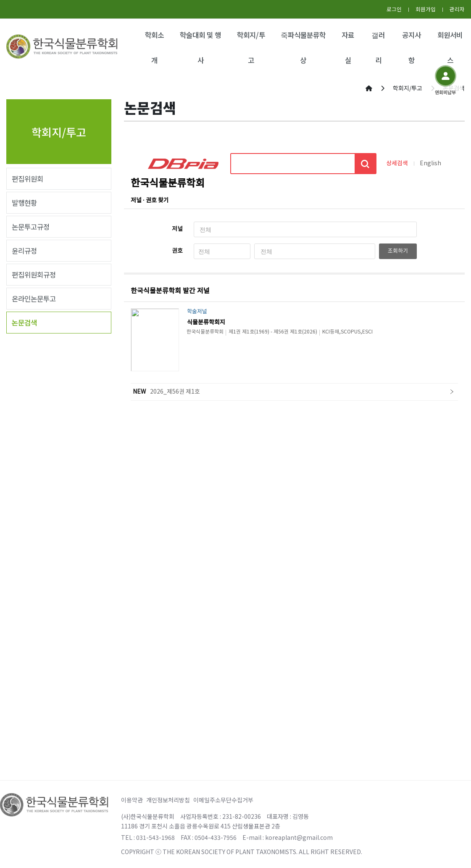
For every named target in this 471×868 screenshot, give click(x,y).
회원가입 (426, 9)
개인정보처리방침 (168, 800)
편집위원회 (28, 179)
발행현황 (24, 203)
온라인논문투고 (34, 299)
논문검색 (24, 323)
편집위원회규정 (34, 275)
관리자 (457, 9)
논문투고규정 (31, 227)
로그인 (394, 9)
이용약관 (132, 800)
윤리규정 (24, 251)
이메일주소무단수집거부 (223, 800)
